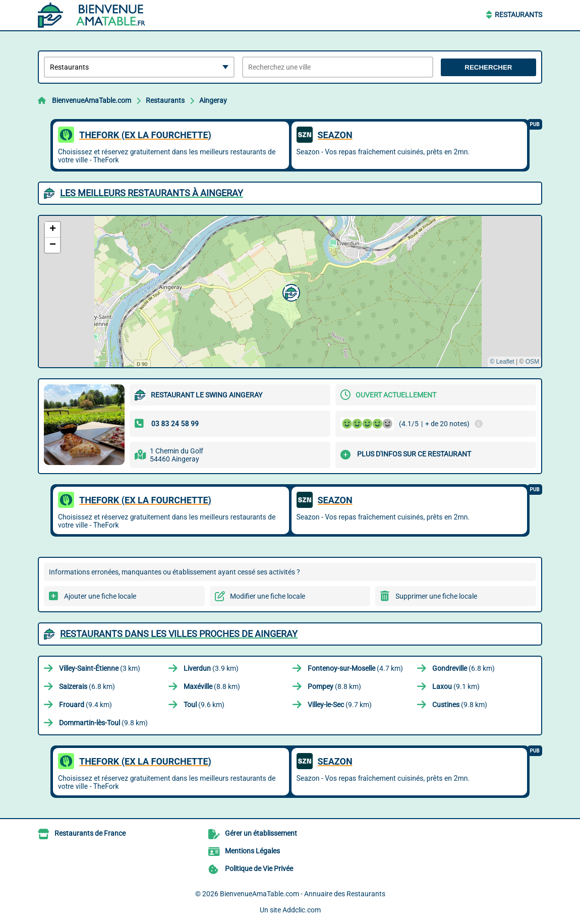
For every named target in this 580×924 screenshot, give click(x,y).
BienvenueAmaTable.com (92, 100)
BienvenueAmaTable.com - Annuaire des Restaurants (303, 894)
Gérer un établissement (261, 833)
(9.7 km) (340, 705)
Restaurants (518, 15)
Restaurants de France (90, 833)
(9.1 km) (456, 686)
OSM (532, 362)
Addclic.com (302, 910)
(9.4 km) (85, 705)
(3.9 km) (211, 668)
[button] (290, 292)
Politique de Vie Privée (259, 869)
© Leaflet (502, 362)
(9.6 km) (204, 705)
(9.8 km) (460, 705)
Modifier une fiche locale (268, 596)
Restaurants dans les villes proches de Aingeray (179, 634)
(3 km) (100, 668)
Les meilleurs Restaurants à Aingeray (152, 193)
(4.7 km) (355, 668)
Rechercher (488, 67)
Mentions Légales (252, 851)
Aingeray (213, 100)
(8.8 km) (212, 686)
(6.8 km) (463, 668)
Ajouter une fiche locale (100, 596)
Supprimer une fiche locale (436, 596)
